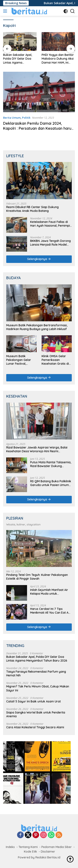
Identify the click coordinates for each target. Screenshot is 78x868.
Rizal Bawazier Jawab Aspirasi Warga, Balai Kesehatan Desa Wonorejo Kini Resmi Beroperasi (37, 449)
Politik (26, 118)
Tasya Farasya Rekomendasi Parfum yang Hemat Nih (36, 673)
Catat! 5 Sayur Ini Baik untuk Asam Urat (33, 701)
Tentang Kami (28, 847)
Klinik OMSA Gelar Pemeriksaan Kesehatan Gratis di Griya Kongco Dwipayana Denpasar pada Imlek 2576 (57, 360)
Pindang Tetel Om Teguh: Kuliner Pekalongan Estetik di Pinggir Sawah (37, 577)
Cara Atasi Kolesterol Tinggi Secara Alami (35, 727)
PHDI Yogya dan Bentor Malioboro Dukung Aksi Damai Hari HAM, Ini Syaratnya (58, 59)
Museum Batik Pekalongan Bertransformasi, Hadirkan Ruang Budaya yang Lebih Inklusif (37, 327)
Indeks (10, 847)
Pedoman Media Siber (57, 847)
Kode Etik (30, 852)
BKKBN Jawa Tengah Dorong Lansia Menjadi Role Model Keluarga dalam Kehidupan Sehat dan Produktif (50, 243)
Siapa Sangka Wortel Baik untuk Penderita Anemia (36, 714)
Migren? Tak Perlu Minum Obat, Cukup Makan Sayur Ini (38, 688)
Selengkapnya (39, 259)
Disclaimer (48, 852)
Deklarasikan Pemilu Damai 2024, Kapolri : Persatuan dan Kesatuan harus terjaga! (38, 128)
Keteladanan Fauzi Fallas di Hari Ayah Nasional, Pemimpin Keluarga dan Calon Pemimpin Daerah (51, 224)
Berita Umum (12, 118)
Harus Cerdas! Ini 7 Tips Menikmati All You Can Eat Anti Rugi (51, 611)
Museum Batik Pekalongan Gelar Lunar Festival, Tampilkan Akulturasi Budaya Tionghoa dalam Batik (21, 360)
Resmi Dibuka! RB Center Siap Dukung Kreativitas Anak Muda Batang (32, 209)
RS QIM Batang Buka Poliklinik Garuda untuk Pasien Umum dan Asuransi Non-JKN (51, 483)
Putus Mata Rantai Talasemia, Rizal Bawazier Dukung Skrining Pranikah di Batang (51, 464)
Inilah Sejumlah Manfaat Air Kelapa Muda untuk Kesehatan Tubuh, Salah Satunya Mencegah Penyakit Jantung (50, 592)
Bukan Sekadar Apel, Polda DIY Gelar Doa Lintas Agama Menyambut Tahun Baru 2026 (20, 59)
